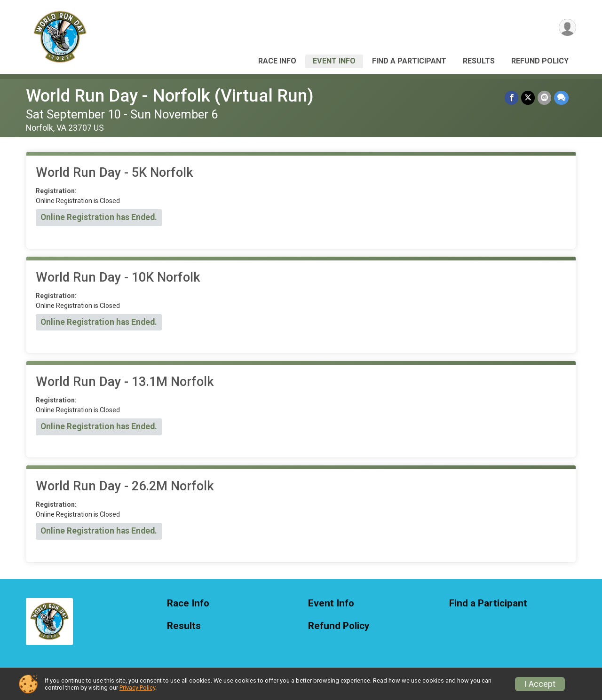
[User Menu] (567, 28)
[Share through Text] (561, 98)
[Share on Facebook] (511, 98)
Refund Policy (540, 61)
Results (479, 61)
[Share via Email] (544, 98)
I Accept (540, 684)
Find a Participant (409, 61)
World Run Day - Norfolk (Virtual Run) (170, 96)
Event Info (334, 61)
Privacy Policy (137, 688)
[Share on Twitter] (528, 98)
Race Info (277, 61)
